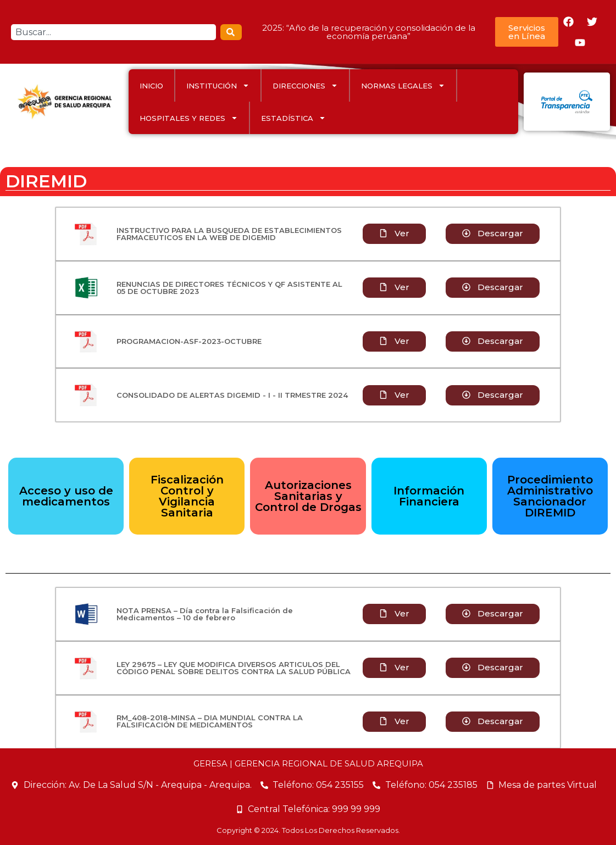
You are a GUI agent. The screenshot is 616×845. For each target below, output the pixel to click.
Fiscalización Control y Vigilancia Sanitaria (187, 496)
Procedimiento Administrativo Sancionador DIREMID (550, 496)
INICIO (151, 86)
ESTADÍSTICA (293, 118)
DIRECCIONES (305, 85)
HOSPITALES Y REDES (189, 118)
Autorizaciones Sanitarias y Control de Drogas (308, 496)
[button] (394, 288)
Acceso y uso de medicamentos (66, 496)
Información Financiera (429, 496)
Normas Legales (403, 85)
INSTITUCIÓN (218, 85)
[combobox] (113, 32)
